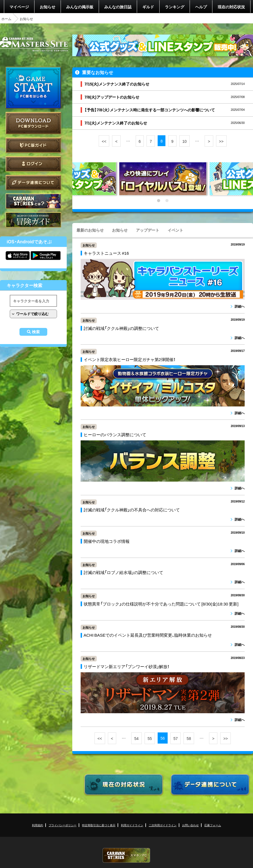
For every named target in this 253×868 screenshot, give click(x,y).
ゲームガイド (33, 220)
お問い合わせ (190, 825)
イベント (175, 230)
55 (150, 738)
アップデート (148, 230)
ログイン (33, 164)
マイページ (19, 7)
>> (221, 141)
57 (176, 738)
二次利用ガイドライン (163, 825)
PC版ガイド (33, 145)
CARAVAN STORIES (126, 855)
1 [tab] (158, 201)
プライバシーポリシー (63, 825)
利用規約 (38, 825)
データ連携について (33, 182)
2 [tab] (167, 201)
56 (163, 738)
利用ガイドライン (132, 825)
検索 (36, 332)
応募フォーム (213, 825)
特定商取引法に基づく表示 (99, 825)
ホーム (6, 19)
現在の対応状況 (231, 7)
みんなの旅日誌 (118, 7)
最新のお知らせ (90, 230)
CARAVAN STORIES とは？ (33, 201)
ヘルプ (201, 7)
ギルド (148, 7)
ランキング (175, 7)
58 (189, 738)
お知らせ (48, 7)
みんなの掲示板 (80, 7)
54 (137, 738)
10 (185, 141)
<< (104, 141)
